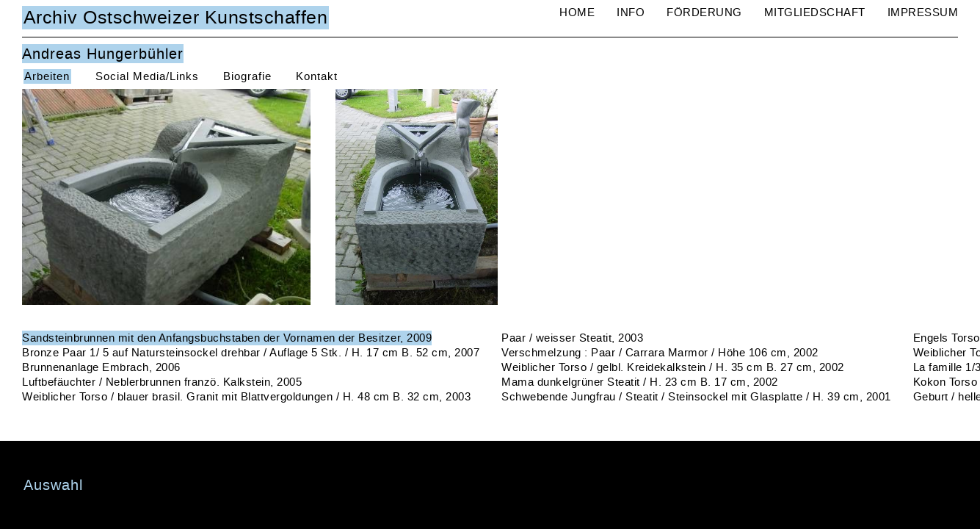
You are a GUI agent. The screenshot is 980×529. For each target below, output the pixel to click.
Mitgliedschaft (815, 12)
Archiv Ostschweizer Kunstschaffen (176, 18)
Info (631, 12)
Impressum (923, 12)
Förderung (704, 12)
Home (577, 12)
